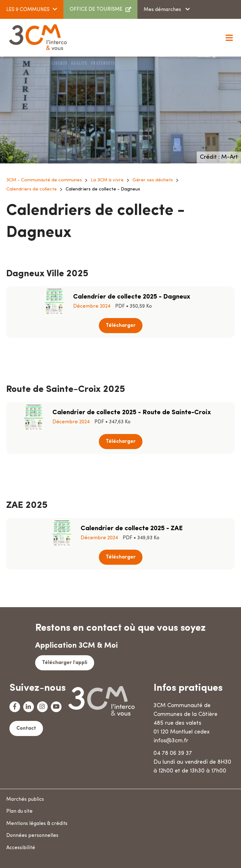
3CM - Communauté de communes (44, 180)
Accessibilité (21, 848)
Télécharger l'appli (65, 663)
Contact (26, 728)
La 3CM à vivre (107, 180)
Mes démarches (163, 10)
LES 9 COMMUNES (28, 10)
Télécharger (121, 326)
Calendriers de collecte (32, 189)
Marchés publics (25, 799)
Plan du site (19, 811)
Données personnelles (32, 836)
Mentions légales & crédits (37, 824)
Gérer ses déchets (153, 180)
